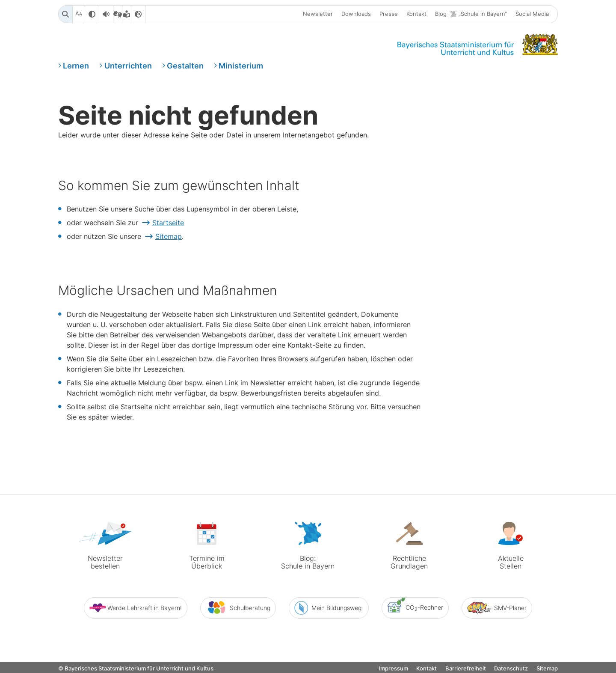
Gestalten (185, 66)
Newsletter (318, 14)
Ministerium (241, 66)
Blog (471, 14)
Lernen (76, 66)
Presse (389, 14)
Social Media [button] (532, 14)
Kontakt (416, 14)
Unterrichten (128, 66)
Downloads (356, 14)
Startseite (168, 223)
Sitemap (169, 237)
